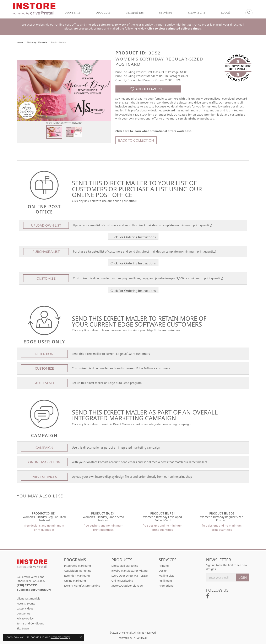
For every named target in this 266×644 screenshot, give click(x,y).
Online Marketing (75, 581)
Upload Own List (46, 225)
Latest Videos (25, 608)
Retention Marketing (77, 576)
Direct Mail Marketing (125, 566)
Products (103, 13)
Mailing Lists (167, 576)
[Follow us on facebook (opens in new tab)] (208, 596)
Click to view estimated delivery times (174, 28)
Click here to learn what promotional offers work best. (154, 131)
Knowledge (197, 13)
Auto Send (44, 383)
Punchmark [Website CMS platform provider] (140, 638)
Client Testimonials (29, 598)
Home (20, 42)
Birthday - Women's (37, 42)
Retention (44, 354)
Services (166, 13)
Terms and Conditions (30, 623)
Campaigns (135, 13)
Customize (46, 278)
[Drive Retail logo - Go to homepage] (34, 12)
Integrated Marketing (78, 566)
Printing (164, 566)
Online (44, 462)
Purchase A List (46, 251)
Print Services (44, 477)
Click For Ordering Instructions (133, 237)
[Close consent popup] (81, 637)
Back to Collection (136, 140)
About (225, 13)
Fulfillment (165, 581)
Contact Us (24, 613)
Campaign (44, 447)
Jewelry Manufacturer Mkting (82, 586)
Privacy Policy (25, 618)
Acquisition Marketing (78, 571)
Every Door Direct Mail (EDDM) (130, 576)
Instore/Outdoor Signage (127, 586)
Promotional (167, 586)
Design (163, 571)
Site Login (23, 628)
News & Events (26, 603)
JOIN (243, 577)
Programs (72, 13)
